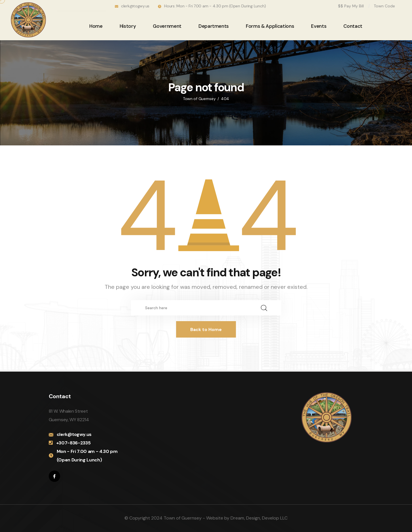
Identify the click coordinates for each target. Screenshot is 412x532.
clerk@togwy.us (135, 6)
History (128, 26)
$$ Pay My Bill (351, 6)
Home (96, 26)
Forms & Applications (270, 26)
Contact (353, 26)
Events (319, 26)
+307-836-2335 (73, 443)
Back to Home (206, 329)
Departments (214, 26)
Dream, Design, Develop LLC (259, 518)
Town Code (384, 6)
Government (167, 26)
